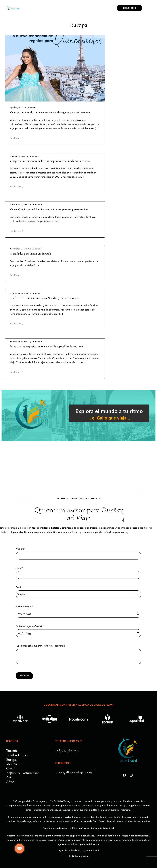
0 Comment (30, 108)
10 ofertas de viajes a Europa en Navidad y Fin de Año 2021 (45, 298)
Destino (78, 591)
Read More (17, 138)
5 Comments (36, 341)
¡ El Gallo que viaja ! (79, 856)
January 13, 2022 (17, 156)
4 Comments (33, 156)
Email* (78, 571)
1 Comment (36, 293)
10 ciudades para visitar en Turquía (30, 254)
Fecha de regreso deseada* (78, 630)
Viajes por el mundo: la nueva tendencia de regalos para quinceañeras (50, 112)
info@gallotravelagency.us (74, 772)
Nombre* (78, 552)
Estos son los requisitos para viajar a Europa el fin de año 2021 (46, 346)
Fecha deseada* (78, 610)
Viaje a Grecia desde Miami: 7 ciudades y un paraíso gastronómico (49, 209)
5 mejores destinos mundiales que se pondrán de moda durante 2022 (50, 161)
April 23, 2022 (16, 108)
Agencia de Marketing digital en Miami (79, 850)
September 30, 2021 (19, 293)
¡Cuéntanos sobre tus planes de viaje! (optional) (78, 655)
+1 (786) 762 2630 (67, 750)
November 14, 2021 (19, 204)
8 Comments (36, 204)
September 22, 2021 (19, 341)
